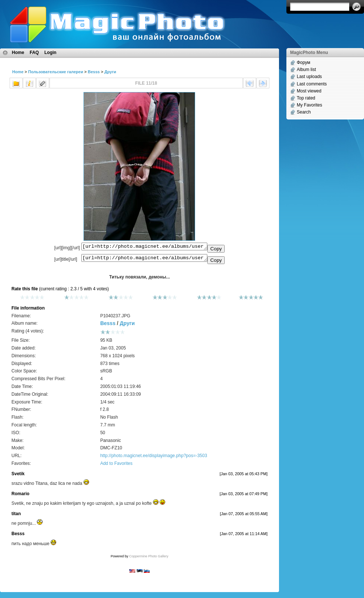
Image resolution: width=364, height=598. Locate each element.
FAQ (34, 53)
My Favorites (309, 105)
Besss (93, 72)
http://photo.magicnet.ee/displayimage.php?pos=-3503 (154, 458)
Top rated (306, 98)
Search (304, 112)
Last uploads (309, 77)
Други (110, 72)
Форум (303, 62)
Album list (306, 70)
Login (50, 53)
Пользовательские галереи (56, 72)
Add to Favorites (116, 466)
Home (18, 53)
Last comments (312, 84)
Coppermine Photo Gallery (149, 558)
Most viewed (309, 91)
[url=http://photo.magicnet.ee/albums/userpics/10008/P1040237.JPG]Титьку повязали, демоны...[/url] (144, 260)
